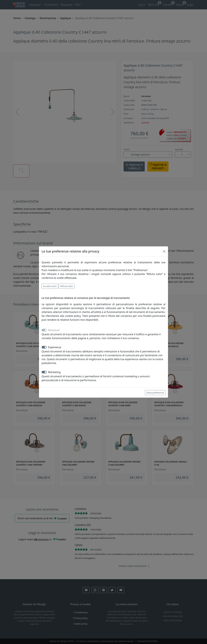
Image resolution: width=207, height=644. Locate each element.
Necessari (54, 330)
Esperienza (55, 347)
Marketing (54, 372)
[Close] (164, 251)
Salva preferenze (155, 393)
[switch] (44, 347)
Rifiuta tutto (66, 286)
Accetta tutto (50, 286)
